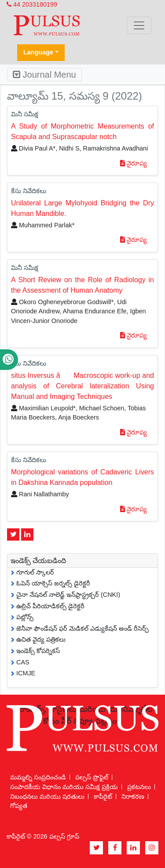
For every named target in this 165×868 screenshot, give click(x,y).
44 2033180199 (32, 4)
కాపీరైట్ (103, 796)
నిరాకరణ (133, 796)
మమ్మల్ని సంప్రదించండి (38, 777)
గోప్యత (19, 806)
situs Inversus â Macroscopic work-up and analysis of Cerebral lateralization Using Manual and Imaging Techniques (82, 386)
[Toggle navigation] (139, 25)
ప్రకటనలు (139, 787)
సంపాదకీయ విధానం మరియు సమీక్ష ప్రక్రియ (64, 787)
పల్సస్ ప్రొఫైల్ (92, 777)
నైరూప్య (134, 163)
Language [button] (38, 52)
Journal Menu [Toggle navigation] (44, 75)
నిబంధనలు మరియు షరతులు (47, 796)
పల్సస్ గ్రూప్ (64, 836)
